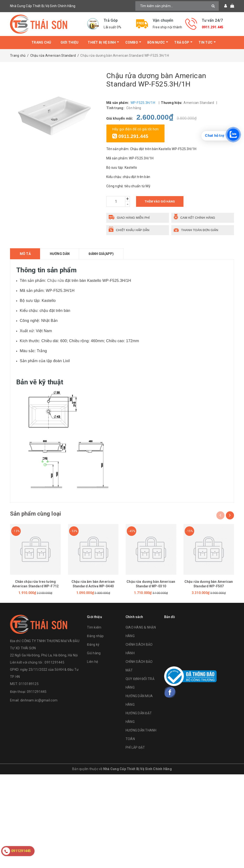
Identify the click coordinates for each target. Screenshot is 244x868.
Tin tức (206, 42)
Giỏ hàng (94, 653)
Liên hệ (92, 662)
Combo (132, 42)
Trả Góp (182, 42)
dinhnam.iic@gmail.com (39, 700)
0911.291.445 (213, 27)
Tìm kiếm (94, 627)
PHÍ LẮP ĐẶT (135, 747)
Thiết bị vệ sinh (102, 42)
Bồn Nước (156, 42)
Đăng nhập (95, 636)
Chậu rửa (56, 281)
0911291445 (37, 692)
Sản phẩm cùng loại (36, 514)
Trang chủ (41, 42)
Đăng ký (93, 645)
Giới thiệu (70, 42)
